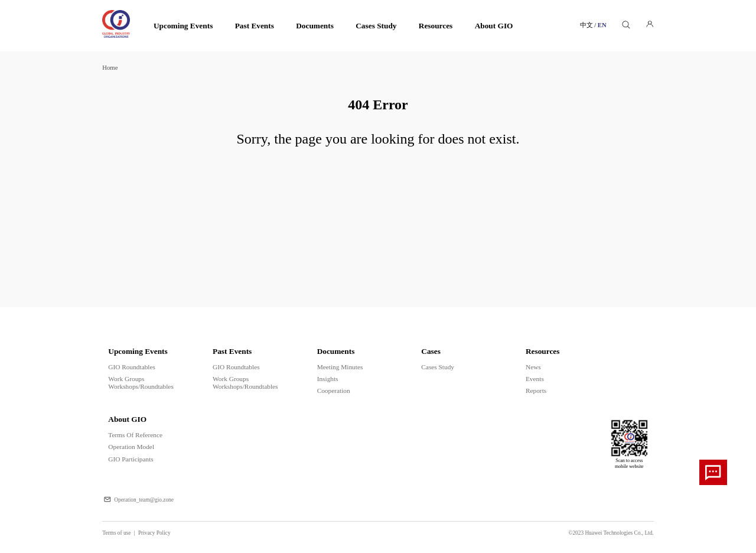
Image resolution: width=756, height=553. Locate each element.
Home (110, 68)
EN (602, 25)
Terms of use (120, 533)
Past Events (255, 26)
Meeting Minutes (340, 367)
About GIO (494, 26)
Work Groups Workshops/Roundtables (141, 383)
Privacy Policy (154, 533)
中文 (589, 25)
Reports (536, 391)
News (533, 367)
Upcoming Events (183, 26)
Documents (315, 26)
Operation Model (131, 447)
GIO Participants (131, 459)
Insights (328, 379)
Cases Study (376, 26)
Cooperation (334, 391)
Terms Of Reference (135, 435)
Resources (436, 26)
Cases (431, 351)
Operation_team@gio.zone (144, 500)
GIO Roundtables (132, 367)
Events (535, 379)
